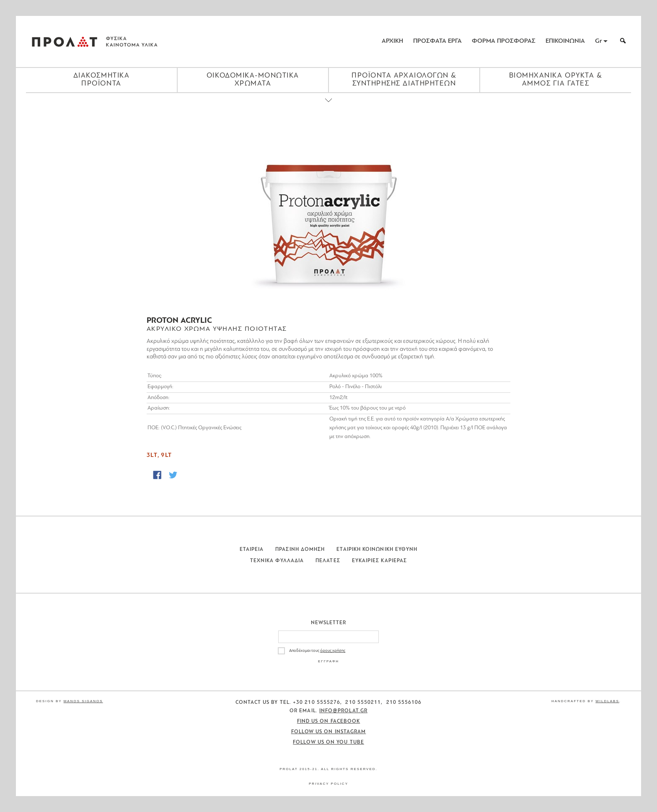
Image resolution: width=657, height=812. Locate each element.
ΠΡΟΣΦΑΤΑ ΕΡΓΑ (437, 41)
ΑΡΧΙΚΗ (392, 41)
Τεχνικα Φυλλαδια (277, 561)
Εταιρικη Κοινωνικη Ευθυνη (377, 550)
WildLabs (607, 701)
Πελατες (328, 561)
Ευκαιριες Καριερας (379, 561)
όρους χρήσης (333, 651)
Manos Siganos (83, 701)
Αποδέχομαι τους (317, 651)
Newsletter (329, 623)
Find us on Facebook (329, 721)
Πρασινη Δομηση (300, 550)
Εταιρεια (252, 550)
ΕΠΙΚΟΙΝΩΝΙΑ (565, 41)
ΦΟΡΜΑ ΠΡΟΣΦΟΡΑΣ (504, 41)
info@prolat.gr (343, 711)
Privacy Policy (328, 784)
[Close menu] (328, 107)
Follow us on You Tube (328, 742)
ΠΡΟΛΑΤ (65, 42)
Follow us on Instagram (329, 732)
